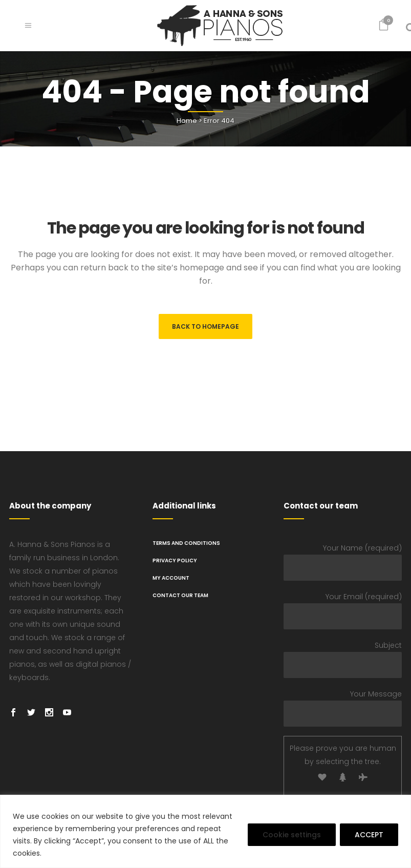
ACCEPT (369, 835)
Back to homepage (206, 326)
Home (187, 121)
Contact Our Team (180, 595)
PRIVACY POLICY (175, 560)
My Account (171, 578)
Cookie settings (292, 835)
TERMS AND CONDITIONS (186, 543)
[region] (206, 831)
